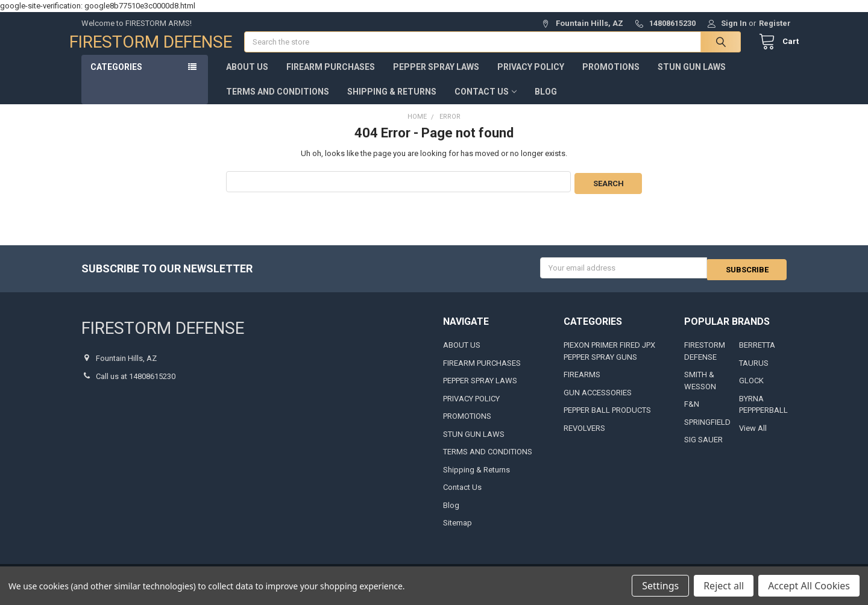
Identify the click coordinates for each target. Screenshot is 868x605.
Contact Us (486, 104)
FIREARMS (582, 382)
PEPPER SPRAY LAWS (436, 79)
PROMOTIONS (611, 79)
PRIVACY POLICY (531, 79)
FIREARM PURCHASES (331, 79)
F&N (692, 412)
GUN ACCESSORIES (598, 400)
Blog (546, 104)
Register (775, 23)
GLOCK (751, 388)
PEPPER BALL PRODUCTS (607, 418)
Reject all (724, 586)
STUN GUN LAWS (692, 79)
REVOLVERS (584, 436)
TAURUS (754, 371)
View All (753, 436)
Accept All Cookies (809, 586)
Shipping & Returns (392, 104)
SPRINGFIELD (707, 430)
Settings (660, 586)
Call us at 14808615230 (136, 384)
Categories (116, 79)
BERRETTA (757, 353)
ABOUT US (247, 79)
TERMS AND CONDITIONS (278, 104)
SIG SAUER (703, 447)
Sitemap (458, 531)
